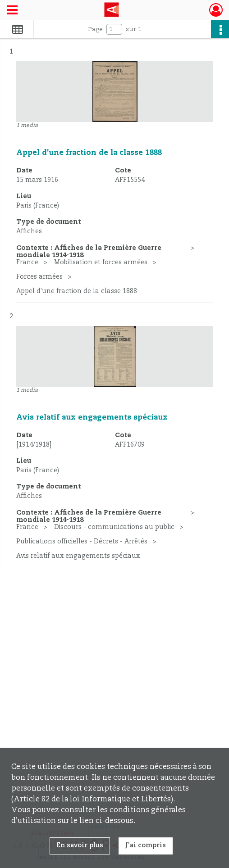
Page (95, 29)
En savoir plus (80, 845)
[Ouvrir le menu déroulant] (12, 11)
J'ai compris (146, 845)
